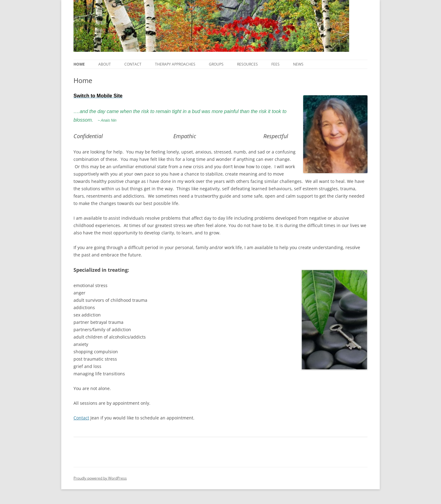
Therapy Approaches (175, 64)
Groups (216, 64)
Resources (247, 64)
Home (79, 64)
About (105, 64)
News (298, 64)
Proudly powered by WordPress (100, 478)
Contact (133, 64)
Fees (275, 64)
